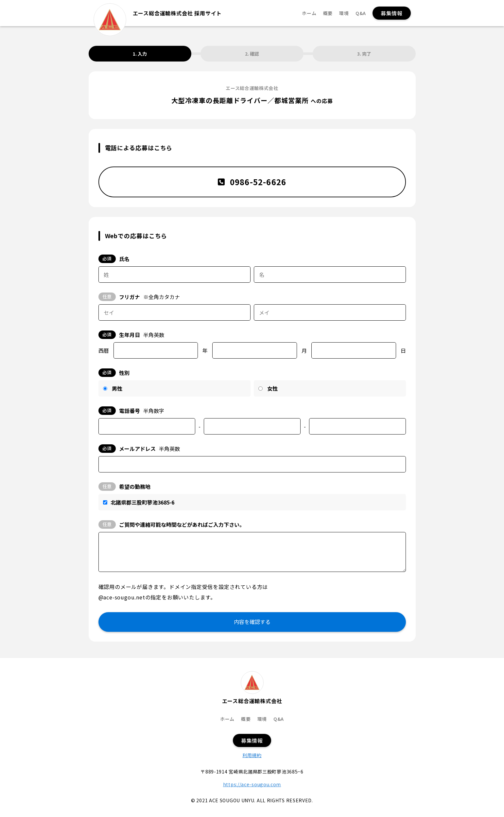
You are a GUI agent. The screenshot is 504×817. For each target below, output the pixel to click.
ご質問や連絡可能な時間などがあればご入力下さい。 (172, 524)
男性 (117, 388)
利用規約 (252, 755)
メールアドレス (139, 449)
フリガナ (139, 297)
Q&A (361, 13)
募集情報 (392, 13)
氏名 (114, 259)
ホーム (309, 13)
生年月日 (131, 335)
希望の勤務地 (124, 487)
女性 (272, 388)
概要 (328, 13)
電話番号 (131, 411)
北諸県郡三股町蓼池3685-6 (142, 502)
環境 (344, 13)
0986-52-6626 (252, 182)
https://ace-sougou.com (252, 784)
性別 (114, 373)
